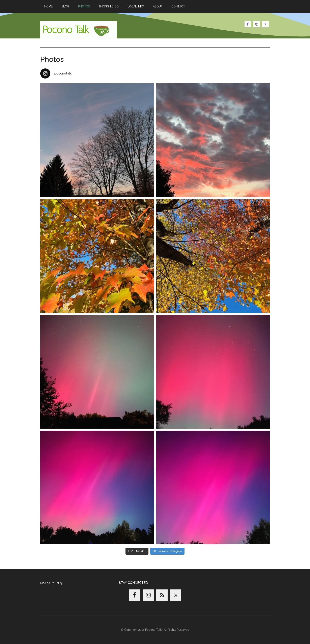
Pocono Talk (79, 30)
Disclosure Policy (51, 583)
